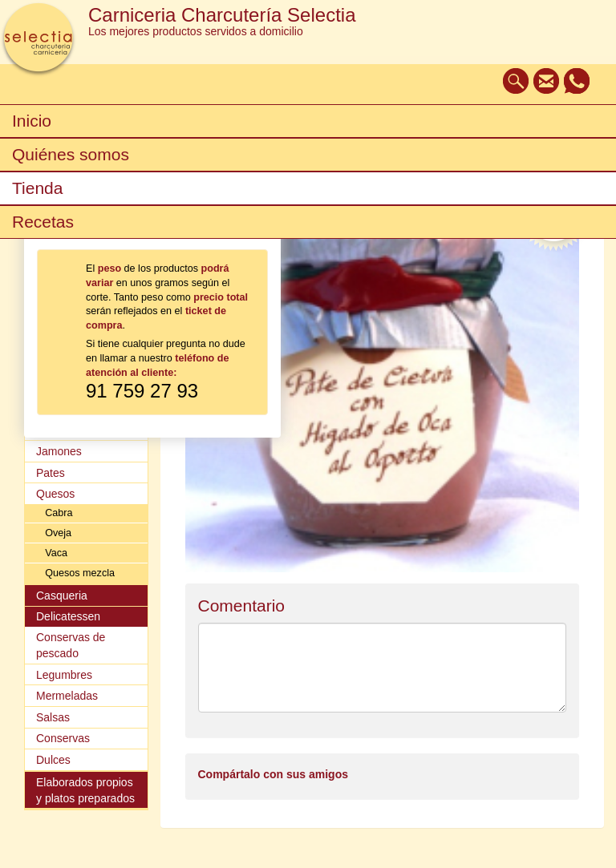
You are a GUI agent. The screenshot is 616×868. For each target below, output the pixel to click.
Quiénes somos (71, 154)
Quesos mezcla (80, 573)
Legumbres (64, 675)
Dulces (53, 760)
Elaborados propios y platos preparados (85, 790)
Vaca (56, 553)
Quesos (55, 494)
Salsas (53, 717)
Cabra (59, 513)
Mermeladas (67, 696)
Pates (51, 473)
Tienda (37, 188)
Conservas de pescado (71, 645)
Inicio (32, 121)
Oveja (58, 533)
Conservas (63, 738)
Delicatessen (68, 616)
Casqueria (62, 595)
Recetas (43, 222)
